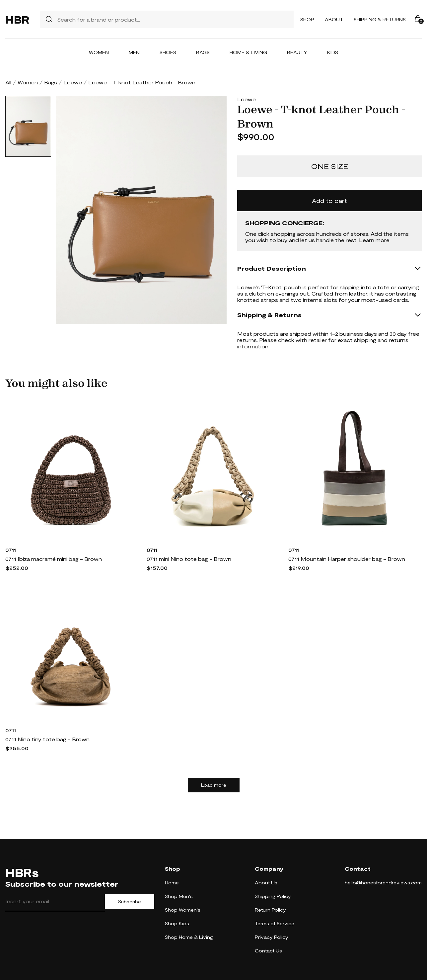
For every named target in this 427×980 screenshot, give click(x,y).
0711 (11, 550)
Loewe (73, 82)
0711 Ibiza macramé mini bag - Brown (54, 559)
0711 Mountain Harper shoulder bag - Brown (347, 559)
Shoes (168, 52)
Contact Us (268, 951)
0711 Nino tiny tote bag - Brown (47, 739)
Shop (307, 19)
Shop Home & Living (189, 937)
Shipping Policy (273, 896)
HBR (17, 19)
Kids (333, 52)
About (334, 19)
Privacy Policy (272, 937)
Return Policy (270, 910)
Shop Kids (177, 923)
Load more (214, 785)
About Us (266, 883)
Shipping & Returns (380, 19)
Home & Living (248, 52)
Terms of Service (275, 923)
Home (172, 883)
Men (134, 52)
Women (99, 52)
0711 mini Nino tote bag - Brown (189, 559)
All (8, 82)
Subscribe (130, 902)
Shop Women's (183, 910)
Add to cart (329, 201)
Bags (203, 52)
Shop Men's (179, 896)
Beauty (297, 52)
